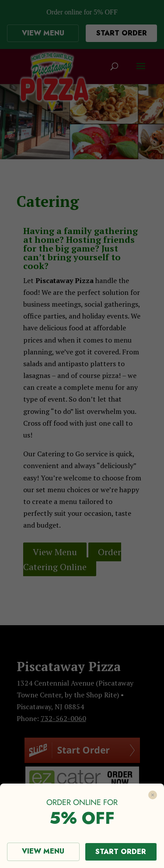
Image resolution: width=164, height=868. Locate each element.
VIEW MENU (43, 851)
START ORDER (121, 852)
